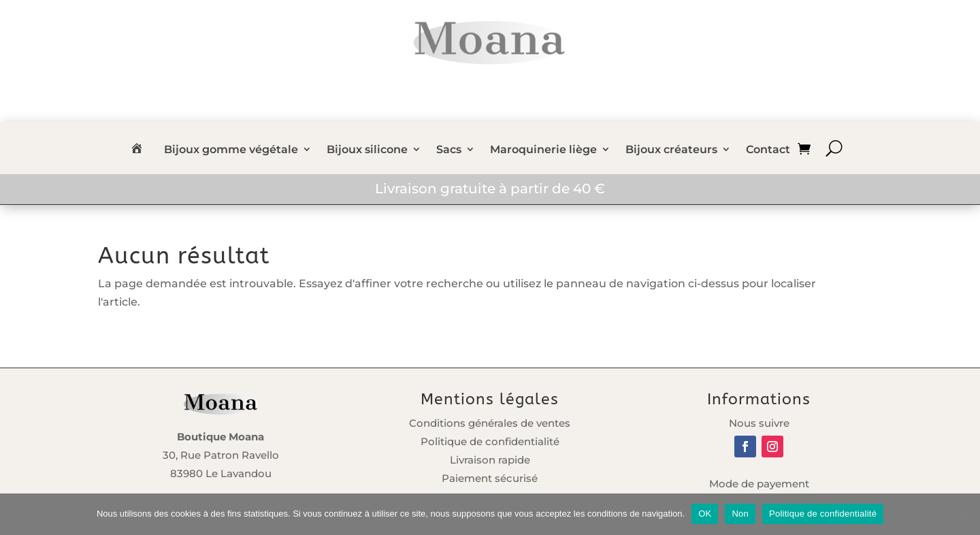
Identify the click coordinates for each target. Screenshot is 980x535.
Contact (768, 150)
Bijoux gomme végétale (231, 150)
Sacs (449, 150)
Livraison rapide (490, 460)
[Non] (963, 514)
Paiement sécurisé (490, 478)
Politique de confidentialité (490, 441)
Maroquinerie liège (543, 150)
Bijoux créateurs (671, 150)
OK (705, 514)
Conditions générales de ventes (490, 423)
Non (740, 514)
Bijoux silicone (367, 150)
